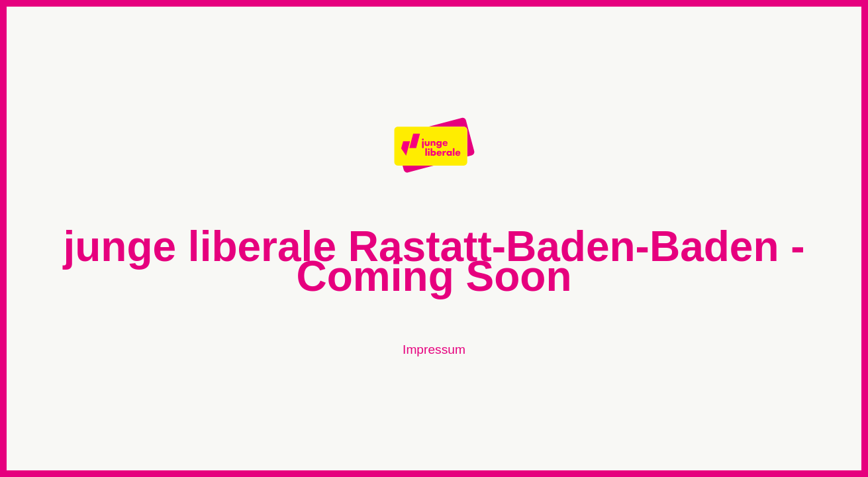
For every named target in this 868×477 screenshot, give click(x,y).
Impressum (434, 349)
